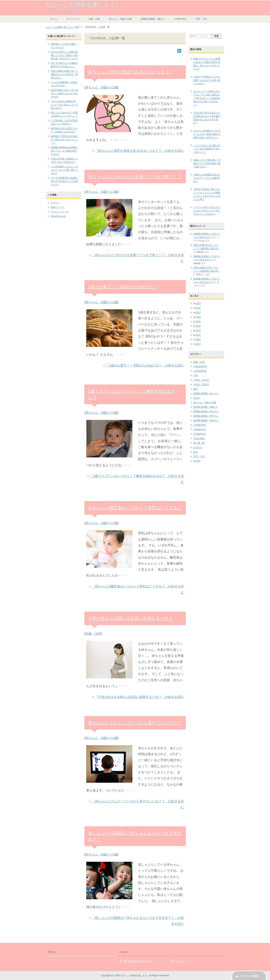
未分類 (197, 461)
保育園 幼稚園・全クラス (206, 393)
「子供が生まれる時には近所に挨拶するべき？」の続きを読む (139, 697)
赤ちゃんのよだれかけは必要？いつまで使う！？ (135, 176)
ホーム (54, 19)
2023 (198, 304)
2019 (198, 322)
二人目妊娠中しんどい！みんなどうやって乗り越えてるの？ (64, 170)
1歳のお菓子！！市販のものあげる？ (123, 287)
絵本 (196, 452)
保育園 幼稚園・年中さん (206, 416)
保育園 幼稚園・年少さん (206, 411)
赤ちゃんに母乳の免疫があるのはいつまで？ (131, 72)
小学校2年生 (200, 429)
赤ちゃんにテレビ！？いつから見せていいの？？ (135, 723)
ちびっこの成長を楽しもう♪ (82, 5)
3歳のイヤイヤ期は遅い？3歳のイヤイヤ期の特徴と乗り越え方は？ (207, 163)
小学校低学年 (200, 371)
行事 (196, 376)
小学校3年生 (200, 434)
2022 (198, 308)
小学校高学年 (200, 367)
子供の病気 (199, 438)
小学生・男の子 (201, 385)
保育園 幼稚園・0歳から (153, 19)
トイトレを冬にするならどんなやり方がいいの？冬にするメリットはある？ (207, 211)
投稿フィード (58, 207)
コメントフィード (60, 212)
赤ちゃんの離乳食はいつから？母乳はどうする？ (135, 508)
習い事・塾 (199, 443)
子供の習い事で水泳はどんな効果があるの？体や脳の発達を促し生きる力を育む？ (207, 118)
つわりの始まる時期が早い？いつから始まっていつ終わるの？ (64, 105)
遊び (196, 389)
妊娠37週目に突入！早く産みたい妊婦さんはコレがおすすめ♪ (64, 94)
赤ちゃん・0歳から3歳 (120, 19)
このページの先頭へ (249, 976)
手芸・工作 (201, 19)
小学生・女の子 (201, 380)
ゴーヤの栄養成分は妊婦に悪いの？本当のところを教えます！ (64, 181)
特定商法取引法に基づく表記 (138, 961)
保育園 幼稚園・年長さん (206, 420)
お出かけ (198, 447)
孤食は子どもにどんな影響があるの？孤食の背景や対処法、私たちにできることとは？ (207, 64)
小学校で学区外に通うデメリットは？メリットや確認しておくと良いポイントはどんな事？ (207, 194)
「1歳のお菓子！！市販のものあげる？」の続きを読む (145, 365)
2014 (198, 344)
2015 (198, 340)
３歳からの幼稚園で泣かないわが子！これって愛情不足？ (207, 178)
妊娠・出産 (94, 19)
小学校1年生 (180, 19)
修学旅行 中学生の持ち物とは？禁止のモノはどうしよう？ (65, 140)
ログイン (55, 203)
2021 (198, 313)
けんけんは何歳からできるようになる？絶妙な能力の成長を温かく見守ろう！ (207, 134)
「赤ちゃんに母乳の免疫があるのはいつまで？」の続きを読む (139, 151)
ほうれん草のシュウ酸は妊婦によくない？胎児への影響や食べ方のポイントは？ (64, 55)
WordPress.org (58, 216)
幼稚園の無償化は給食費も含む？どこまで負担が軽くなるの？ (64, 151)
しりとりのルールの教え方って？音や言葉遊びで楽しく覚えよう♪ (207, 149)
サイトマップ (73, 19)
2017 (198, 331)
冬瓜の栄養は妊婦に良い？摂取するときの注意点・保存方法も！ (64, 74)
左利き (197, 398)
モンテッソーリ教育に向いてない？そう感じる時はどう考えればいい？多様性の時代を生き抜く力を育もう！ (207, 98)
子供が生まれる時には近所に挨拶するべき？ (130, 618)
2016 (198, 335)
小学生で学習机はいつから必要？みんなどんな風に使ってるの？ (207, 80)
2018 (198, 326)
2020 (198, 317)
